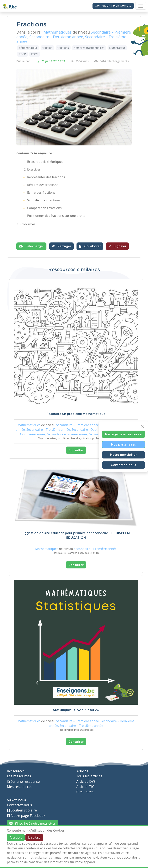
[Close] (143, 427)
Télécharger (31, 246)
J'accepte (16, 838)
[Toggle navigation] (141, 6)
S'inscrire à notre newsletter (32, 823)
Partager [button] (61, 246)
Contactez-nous (123, 465)
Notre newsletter (123, 455)
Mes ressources (20, 787)
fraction (47, 48)
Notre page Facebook (26, 816)
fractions (63, 48)
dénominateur (28, 48)
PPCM (35, 54)
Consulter (76, 450)
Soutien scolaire (22, 810)
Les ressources (19, 776)
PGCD (22, 54)
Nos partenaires (124, 445)
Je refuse (34, 838)
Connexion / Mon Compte (113, 6)
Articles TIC (85, 787)
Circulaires (85, 792)
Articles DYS (86, 781)
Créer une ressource (23, 781)
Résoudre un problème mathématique (76, 414)
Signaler (117, 246)
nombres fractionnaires (89, 48)
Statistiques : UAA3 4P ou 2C (76, 710)
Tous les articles (89, 776)
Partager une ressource (123, 434)
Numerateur (117, 48)
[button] (90, 246)
